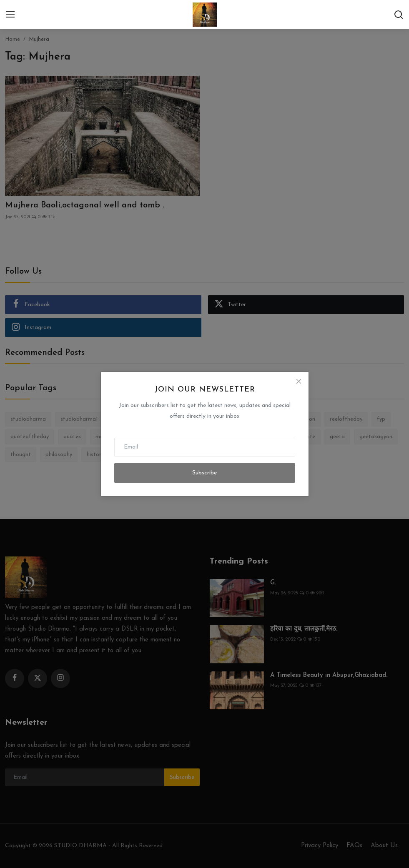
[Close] (299, 382)
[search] (399, 15)
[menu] (10, 15)
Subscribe (204, 473)
